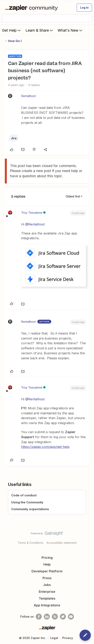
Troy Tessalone (32, 213)
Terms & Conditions (31, 543)
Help (47, 564)
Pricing (47, 558)
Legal (54, 638)
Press (47, 578)
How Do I (15, 41)
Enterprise (47, 592)
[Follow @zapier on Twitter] (63, 617)
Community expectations (30, 509)
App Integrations (47, 605)
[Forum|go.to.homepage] (32, 8)
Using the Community (27, 502)
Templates (47, 598)
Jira (14, 138)
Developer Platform (47, 571)
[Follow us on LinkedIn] (47, 617)
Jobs (47, 585)
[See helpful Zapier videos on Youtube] (71, 617)
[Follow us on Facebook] (39, 617)
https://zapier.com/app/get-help (45, 447)
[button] (84, 8)
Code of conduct (24, 495)
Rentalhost (28, 96)
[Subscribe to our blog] (55, 617)
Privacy (68, 638)
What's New (70, 30)
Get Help (12, 30)
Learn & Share (40, 30)
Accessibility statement (62, 543)
